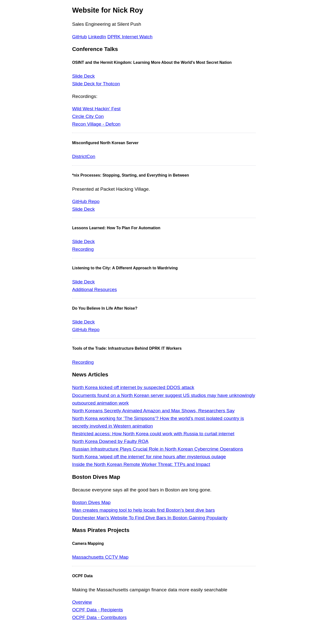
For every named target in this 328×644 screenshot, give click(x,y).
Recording (83, 249)
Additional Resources (94, 289)
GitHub (80, 37)
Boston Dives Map (91, 502)
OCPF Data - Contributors (99, 617)
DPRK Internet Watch (130, 37)
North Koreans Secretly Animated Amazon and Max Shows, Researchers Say (153, 411)
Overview (82, 602)
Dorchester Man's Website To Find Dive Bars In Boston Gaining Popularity (150, 518)
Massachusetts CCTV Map (100, 557)
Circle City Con (88, 116)
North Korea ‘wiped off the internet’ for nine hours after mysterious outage (149, 457)
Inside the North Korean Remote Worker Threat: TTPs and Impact (141, 464)
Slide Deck (83, 76)
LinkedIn (97, 37)
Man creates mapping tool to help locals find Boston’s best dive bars (143, 510)
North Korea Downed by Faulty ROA (110, 441)
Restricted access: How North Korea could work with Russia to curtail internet (153, 434)
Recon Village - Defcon (96, 124)
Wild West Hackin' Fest (96, 109)
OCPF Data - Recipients (98, 610)
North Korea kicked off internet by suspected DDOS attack (133, 387)
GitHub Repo (86, 201)
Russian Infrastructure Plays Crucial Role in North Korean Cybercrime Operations (158, 449)
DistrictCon (84, 156)
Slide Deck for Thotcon (96, 84)
